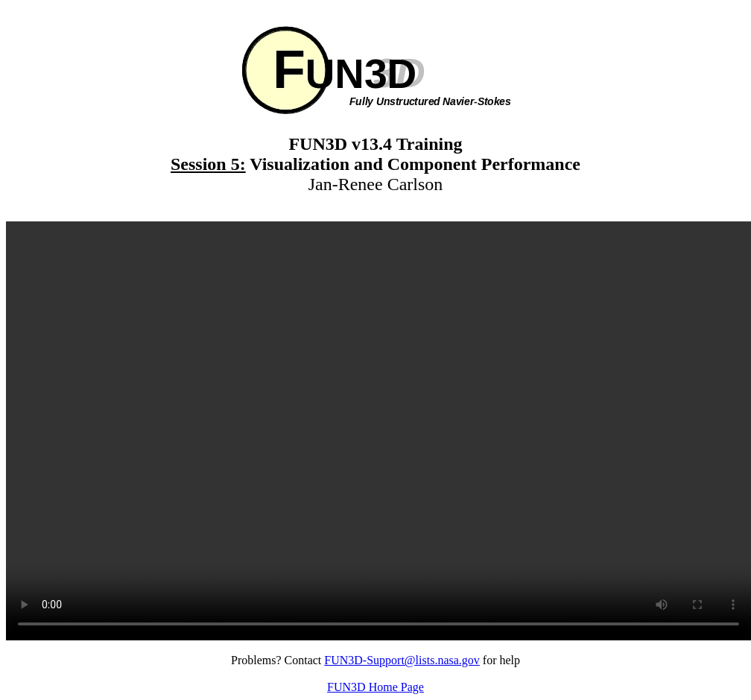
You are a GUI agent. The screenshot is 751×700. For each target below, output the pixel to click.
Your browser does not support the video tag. (378, 431)
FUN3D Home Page (375, 687)
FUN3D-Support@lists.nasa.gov (402, 660)
